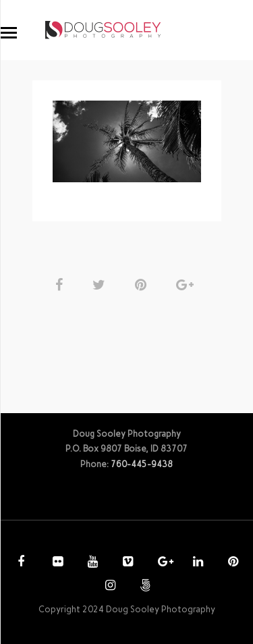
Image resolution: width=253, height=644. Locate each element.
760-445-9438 (142, 464)
